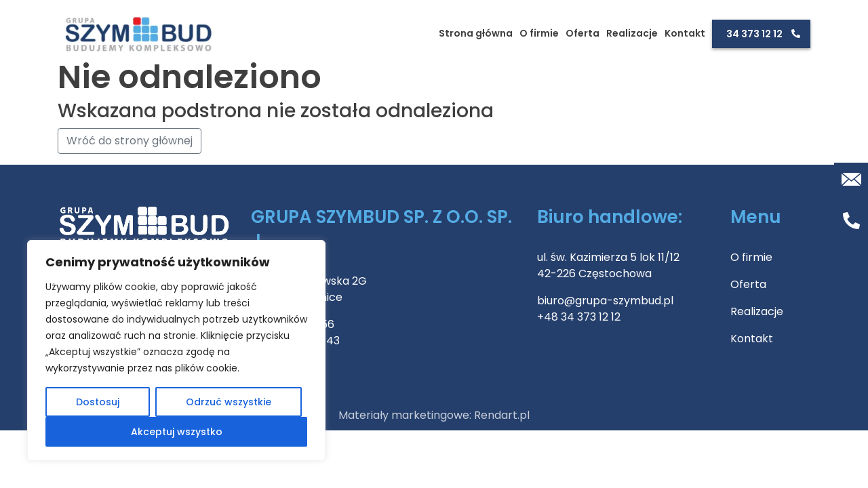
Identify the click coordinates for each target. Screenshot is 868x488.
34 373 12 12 (754, 34)
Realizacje (632, 33)
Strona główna (476, 33)
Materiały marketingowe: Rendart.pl (434, 415)
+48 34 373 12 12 (579, 317)
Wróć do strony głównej (130, 141)
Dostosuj (98, 402)
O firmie (539, 33)
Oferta (583, 33)
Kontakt (685, 33)
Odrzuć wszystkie (229, 402)
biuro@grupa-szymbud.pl (605, 301)
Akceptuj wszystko (177, 432)
